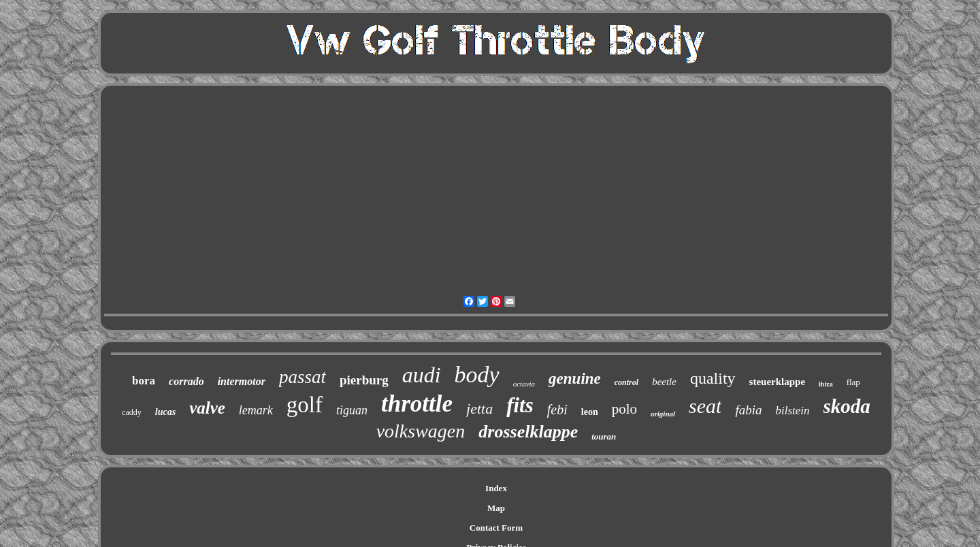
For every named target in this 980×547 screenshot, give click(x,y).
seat (705, 406)
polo (624, 409)
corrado (186, 381)
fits (520, 405)
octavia (524, 384)
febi (557, 410)
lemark (256, 410)
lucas (165, 412)
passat (303, 377)
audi (422, 375)
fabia (748, 410)
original (663, 414)
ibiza (826, 384)
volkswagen (421, 431)
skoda (847, 406)
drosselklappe (528, 432)
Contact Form (496, 528)
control (626, 382)
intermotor (242, 381)
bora (144, 381)
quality (713, 378)
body (477, 375)
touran (604, 436)
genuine (575, 379)
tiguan (352, 410)
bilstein (793, 411)
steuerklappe (778, 382)
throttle (417, 404)
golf (305, 405)
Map (496, 508)
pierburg (364, 380)
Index (496, 488)
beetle (664, 382)
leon (590, 412)
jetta (479, 409)
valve (207, 408)
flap (853, 382)
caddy (132, 412)
